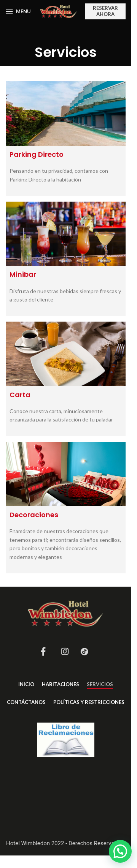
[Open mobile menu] (18, 11)
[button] (120, 851)
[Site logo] (59, 11)
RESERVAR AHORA (105, 11)
